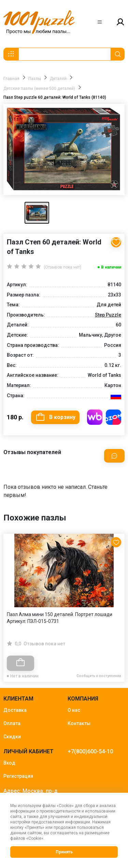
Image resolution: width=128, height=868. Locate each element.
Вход (9, 763)
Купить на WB (95, 417)
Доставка (15, 710)
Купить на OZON (113, 417)
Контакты (79, 723)
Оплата (12, 723)
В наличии (111, 267)
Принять (64, 852)
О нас (74, 710)
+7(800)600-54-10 (90, 751)
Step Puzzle (108, 315)
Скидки (12, 737)
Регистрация (18, 776)
